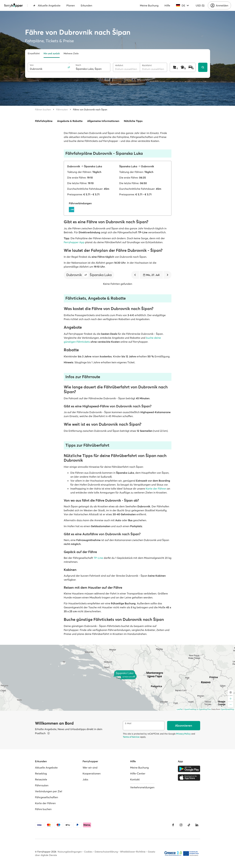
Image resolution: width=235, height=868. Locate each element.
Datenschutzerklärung (106, 852)
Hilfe (167, 5)
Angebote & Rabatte (70, 121)
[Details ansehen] (49, 733)
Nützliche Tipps (133, 121)
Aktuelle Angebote (47, 5)
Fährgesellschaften (46, 797)
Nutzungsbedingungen (70, 852)
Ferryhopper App (74, 242)
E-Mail (128, 723)
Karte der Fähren (156, 489)
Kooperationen (92, 773)
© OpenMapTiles (204, 709)
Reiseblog (41, 773)
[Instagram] (181, 825)
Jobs (85, 779)
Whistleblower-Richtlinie (133, 852)
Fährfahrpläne (44, 121)
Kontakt (135, 779)
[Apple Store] (189, 777)
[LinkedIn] (197, 825)
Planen (71, 5)
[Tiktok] (189, 825)
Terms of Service (131, 737)
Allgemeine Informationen (103, 121)
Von (32, 65)
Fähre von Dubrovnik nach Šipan (90, 110)
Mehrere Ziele (71, 53)
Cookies (88, 852)
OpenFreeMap (190, 709)
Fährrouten (62, 110)
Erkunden (86, 5)
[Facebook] (173, 825)
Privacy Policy (183, 734)
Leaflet (180, 709)
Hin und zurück (52, 53)
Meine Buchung (149, 5)
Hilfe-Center (138, 773)
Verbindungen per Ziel (49, 791)
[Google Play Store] (189, 769)
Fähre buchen (43, 809)
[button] (86, 275)
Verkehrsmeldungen (142, 787)
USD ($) (200, 5)
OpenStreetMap (227, 709)
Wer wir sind (90, 768)
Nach (78, 65)
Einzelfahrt (34, 53)
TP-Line (98, 558)
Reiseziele (41, 779)
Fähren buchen (43, 110)
